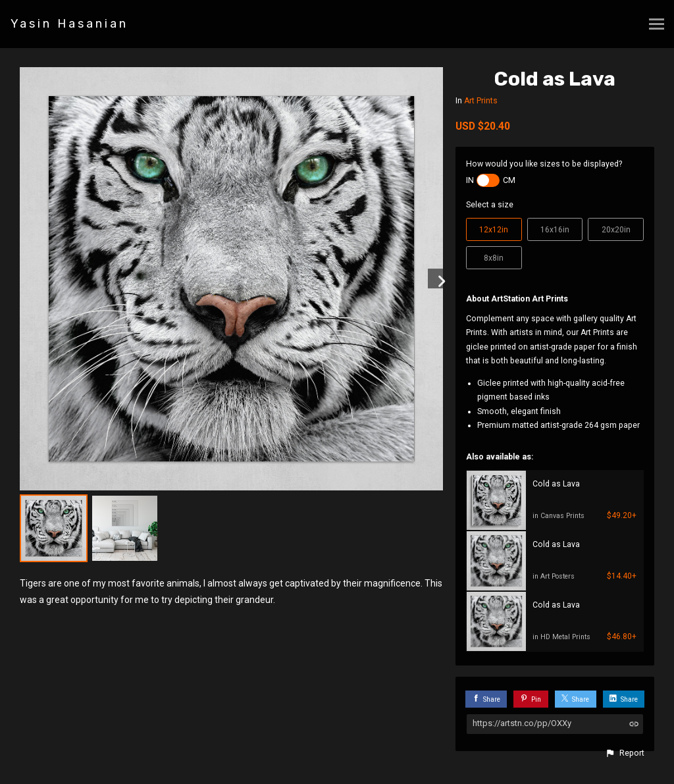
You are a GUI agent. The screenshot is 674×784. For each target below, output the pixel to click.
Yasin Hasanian (69, 24)
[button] (625, 753)
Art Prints (481, 101)
